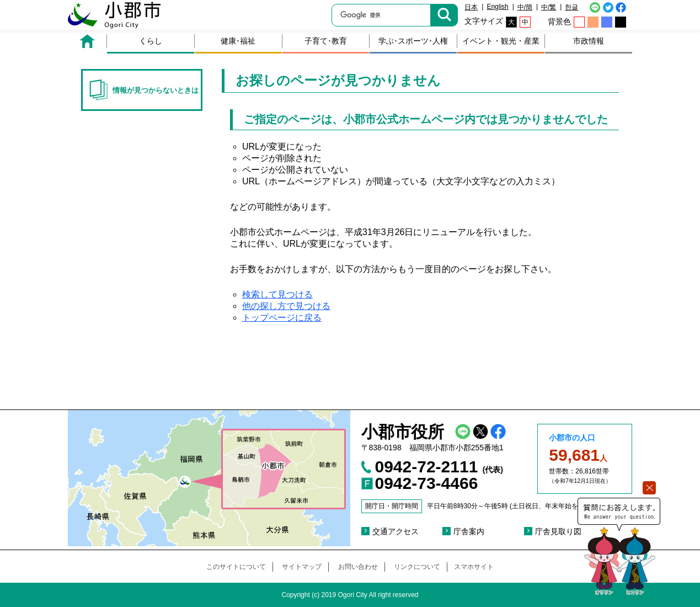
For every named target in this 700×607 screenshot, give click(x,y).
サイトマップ (302, 567)
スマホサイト (474, 567)
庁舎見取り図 (558, 531)
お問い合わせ (358, 567)
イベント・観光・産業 (501, 41)
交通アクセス (396, 531)
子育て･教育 (326, 41)
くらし (151, 41)
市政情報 (589, 41)
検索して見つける (277, 294)
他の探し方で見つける (286, 306)
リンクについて (417, 567)
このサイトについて (236, 567)
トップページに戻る (282, 318)
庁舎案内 (469, 531)
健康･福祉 (238, 41)
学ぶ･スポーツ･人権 (413, 41)
